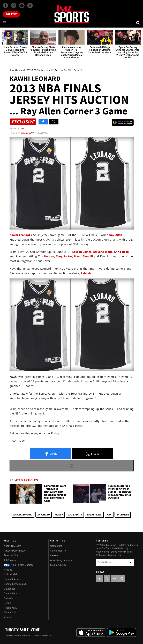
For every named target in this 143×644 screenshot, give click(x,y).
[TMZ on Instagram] (30, 5)
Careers (54, 555)
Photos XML (10, 613)
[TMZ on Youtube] (22, 5)
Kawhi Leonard (23, 515)
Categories (10, 589)
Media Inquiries (58, 565)
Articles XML (11, 574)
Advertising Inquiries (61, 560)
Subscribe (131, 562)
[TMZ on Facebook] (5, 5)
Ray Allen (43, 515)
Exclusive (123, 515)
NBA (109, 515)
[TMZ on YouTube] (114, 579)
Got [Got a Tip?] (11, 14)
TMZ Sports (75, 515)
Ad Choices (10, 560)
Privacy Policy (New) (15, 551)
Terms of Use (11, 555)
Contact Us (56, 546)
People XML (10, 608)
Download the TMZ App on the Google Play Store (122, 633)
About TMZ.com (13, 546)
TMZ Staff (18, 128)
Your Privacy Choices (19, 565)
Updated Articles (13, 579)
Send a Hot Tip (58, 551)
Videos (8, 617)
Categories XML (12, 594)
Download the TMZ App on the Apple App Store (91, 633)
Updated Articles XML (15, 584)
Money (59, 515)
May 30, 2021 (27, 133)
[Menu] (5, 23)
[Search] (138, 23)
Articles (8, 570)
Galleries (9, 598)
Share (51, 454)
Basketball (94, 515)
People (8, 603)
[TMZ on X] (14, 5)
